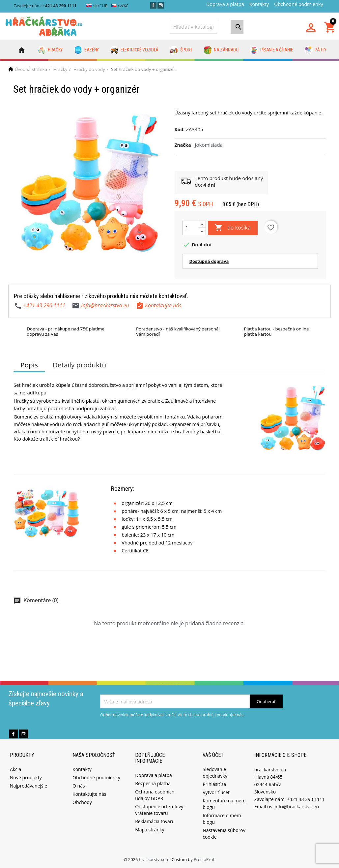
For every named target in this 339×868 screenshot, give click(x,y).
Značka (183, 145)
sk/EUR (97, 6)
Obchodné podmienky (299, 4)
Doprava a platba (225, 4)
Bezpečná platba (153, 783)
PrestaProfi (205, 859)
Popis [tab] (29, 365)
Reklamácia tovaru (155, 821)
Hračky (50, 50)
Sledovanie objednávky (215, 773)
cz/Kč (120, 6)
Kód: (180, 129)
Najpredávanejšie (28, 786)
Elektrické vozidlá (134, 50)
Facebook (153, 5)
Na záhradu (221, 50)
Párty (315, 50)
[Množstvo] (190, 228)
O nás (79, 786)
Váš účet (213, 755)
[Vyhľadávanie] (193, 27)
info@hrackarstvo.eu (105, 305)
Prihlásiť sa (214, 784)
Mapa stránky (150, 830)
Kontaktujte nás (89, 794)
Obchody (82, 802)
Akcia (15, 769)
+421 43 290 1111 (44, 305)
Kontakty (259, 4)
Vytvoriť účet (216, 792)
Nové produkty (26, 777)
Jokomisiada (209, 145)
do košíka (233, 228)
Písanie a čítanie (271, 50)
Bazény (86, 50)
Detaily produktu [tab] (79, 365)
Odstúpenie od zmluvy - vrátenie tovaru (160, 810)
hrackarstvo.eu (154, 859)
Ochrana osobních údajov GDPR (155, 795)
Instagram (161, 5)
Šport (181, 50)
